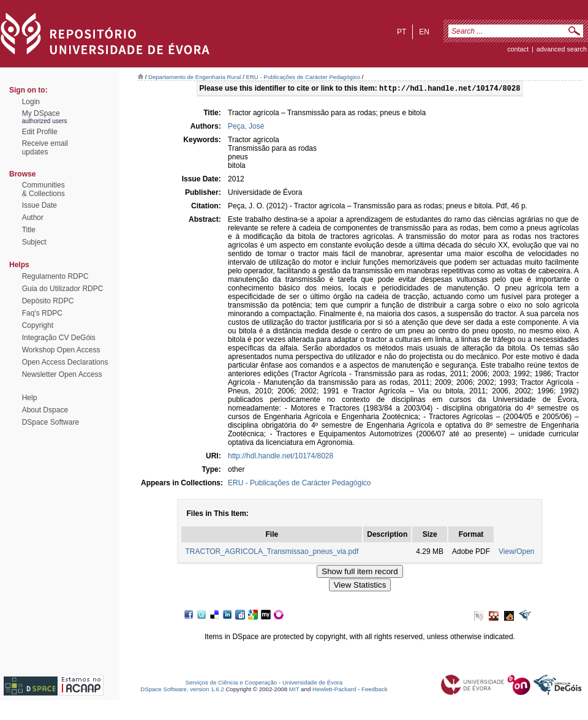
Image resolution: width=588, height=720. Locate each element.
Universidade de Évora (312, 684)
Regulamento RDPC (55, 276)
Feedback (375, 690)
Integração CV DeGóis (59, 338)
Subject (34, 242)
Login (31, 102)
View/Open (516, 553)
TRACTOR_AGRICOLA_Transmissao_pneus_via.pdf (272, 553)
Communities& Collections (43, 189)
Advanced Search (562, 49)
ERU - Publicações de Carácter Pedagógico (303, 77)
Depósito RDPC (48, 301)
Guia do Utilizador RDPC (63, 289)
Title (29, 230)
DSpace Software (51, 422)
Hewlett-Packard (334, 690)
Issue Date (40, 205)
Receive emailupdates (45, 148)
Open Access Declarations (65, 362)
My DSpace (41, 113)
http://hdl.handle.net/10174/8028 (281, 457)
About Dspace (45, 410)
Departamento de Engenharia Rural (194, 77)
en (424, 32)
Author (33, 218)
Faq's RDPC (42, 313)
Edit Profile (40, 132)
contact (518, 49)
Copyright (38, 325)
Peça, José (246, 127)
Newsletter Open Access (62, 374)
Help (30, 398)
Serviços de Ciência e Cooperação (232, 684)
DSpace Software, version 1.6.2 (182, 690)
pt (401, 32)
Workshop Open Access (61, 350)
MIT (294, 690)
